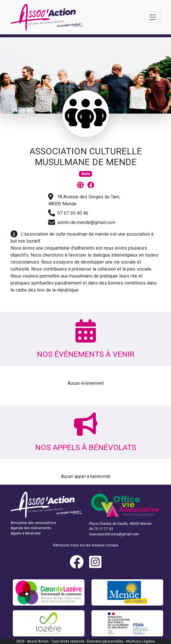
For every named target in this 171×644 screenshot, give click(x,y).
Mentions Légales (141, 641)
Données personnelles (105, 641)
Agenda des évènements (31, 528)
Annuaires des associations (33, 523)
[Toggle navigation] (153, 17)
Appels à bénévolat (26, 533)
